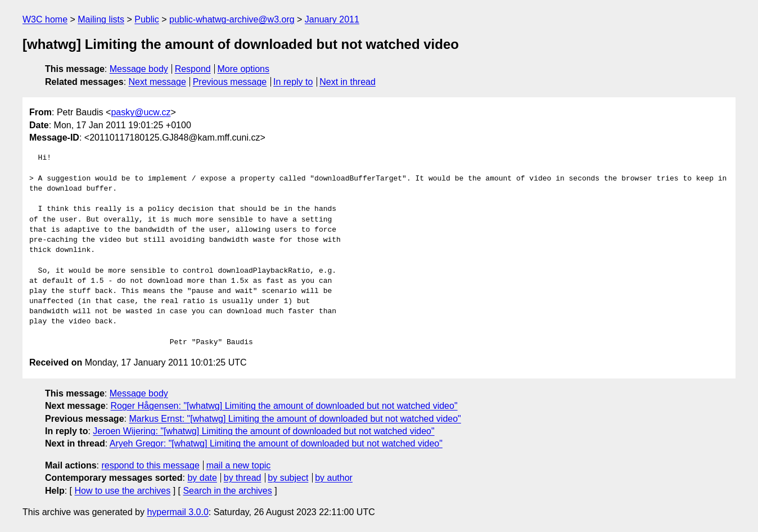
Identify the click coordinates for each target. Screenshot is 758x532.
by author (334, 478)
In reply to (293, 82)
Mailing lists (101, 19)
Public (147, 19)
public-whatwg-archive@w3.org (232, 19)
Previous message (230, 82)
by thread (243, 478)
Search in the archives (227, 491)
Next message (157, 82)
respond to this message (150, 465)
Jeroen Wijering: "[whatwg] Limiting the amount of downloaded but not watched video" (263, 431)
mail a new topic (239, 465)
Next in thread (348, 82)
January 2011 (332, 19)
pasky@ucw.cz (141, 112)
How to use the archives (122, 491)
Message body (139, 69)
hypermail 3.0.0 (177, 512)
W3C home (45, 19)
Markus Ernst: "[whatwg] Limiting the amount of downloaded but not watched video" (295, 419)
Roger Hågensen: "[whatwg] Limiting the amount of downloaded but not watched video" (284, 406)
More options (244, 69)
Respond (193, 69)
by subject (288, 478)
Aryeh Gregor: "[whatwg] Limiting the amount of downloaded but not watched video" (276, 443)
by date (202, 478)
